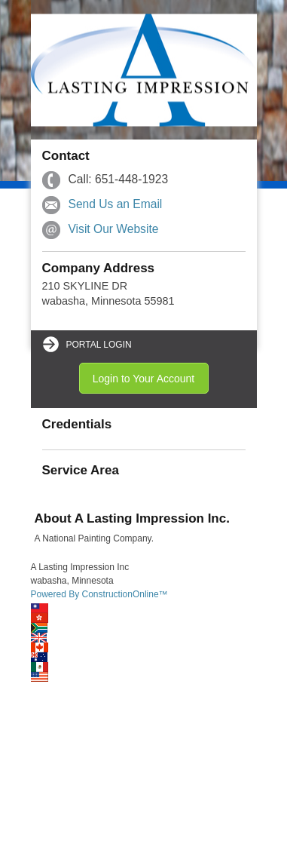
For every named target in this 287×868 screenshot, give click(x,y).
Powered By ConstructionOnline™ (99, 594)
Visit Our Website (114, 229)
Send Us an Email (116, 204)
